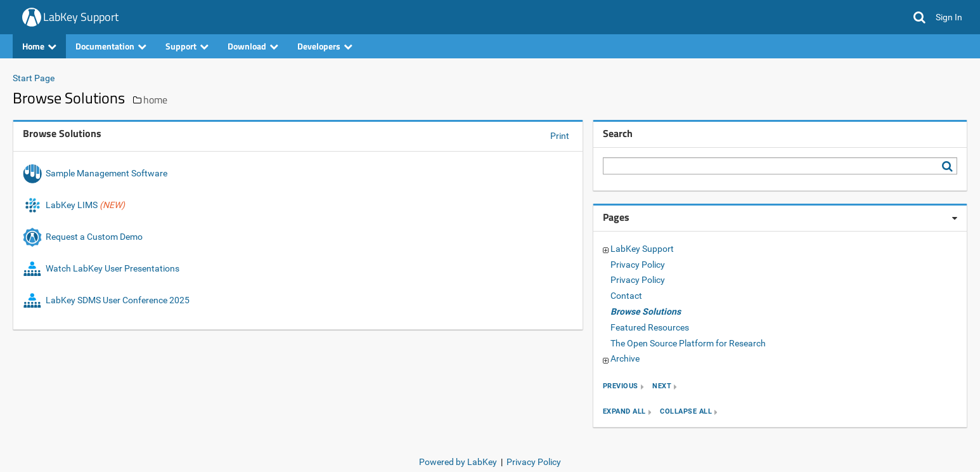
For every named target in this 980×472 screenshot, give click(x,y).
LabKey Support (81, 17)
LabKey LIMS (74, 205)
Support (187, 46)
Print (560, 136)
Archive (625, 358)
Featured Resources (650, 327)
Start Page (34, 78)
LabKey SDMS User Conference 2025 (106, 300)
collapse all (686, 412)
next (662, 387)
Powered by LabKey (458, 462)
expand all (624, 412)
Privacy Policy (638, 265)
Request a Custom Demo (84, 237)
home (155, 100)
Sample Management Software (96, 173)
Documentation (111, 46)
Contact (626, 296)
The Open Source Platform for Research (688, 343)
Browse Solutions (646, 311)
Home (39, 46)
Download (253, 46)
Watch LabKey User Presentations (101, 268)
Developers (325, 46)
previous (621, 387)
